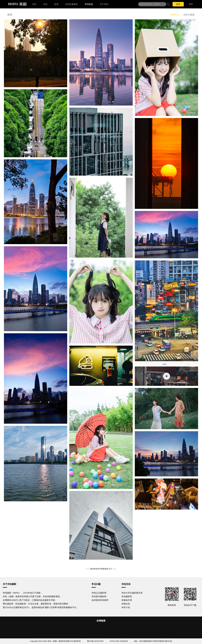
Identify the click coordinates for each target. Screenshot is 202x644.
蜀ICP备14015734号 (95, 641)
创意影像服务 (72, 4)
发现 (56, 4)
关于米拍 (104, 4)
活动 (45, 4)
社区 (34, 4)
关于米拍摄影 (10, 584)
